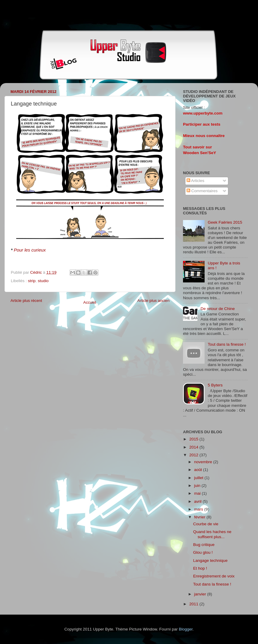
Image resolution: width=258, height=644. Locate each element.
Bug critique (204, 545)
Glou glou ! (203, 552)
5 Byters (215, 385)
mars (199, 509)
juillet (199, 478)
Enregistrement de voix (214, 576)
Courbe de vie (206, 524)
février (200, 517)
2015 (194, 439)
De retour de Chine (217, 309)
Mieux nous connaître (204, 136)
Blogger (186, 629)
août (199, 470)
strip (32, 281)
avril (198, 501)
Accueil (90, 302)
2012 (194, 455)
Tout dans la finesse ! (227, 344)
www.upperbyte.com (203, 113)
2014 (194, 447)
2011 (194, 604)
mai (198, 493)
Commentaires (202, 191)
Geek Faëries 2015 (225, 222)
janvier (201, 594)
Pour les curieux (30, 250)
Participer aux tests (202, 124)
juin (198, 486)
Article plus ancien (153, 301)
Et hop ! (200, 568)
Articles (195, 181)
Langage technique (210, 561)
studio (43, 281)
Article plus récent (26, 301)
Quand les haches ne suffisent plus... (212, 534)
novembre (204, 462)
